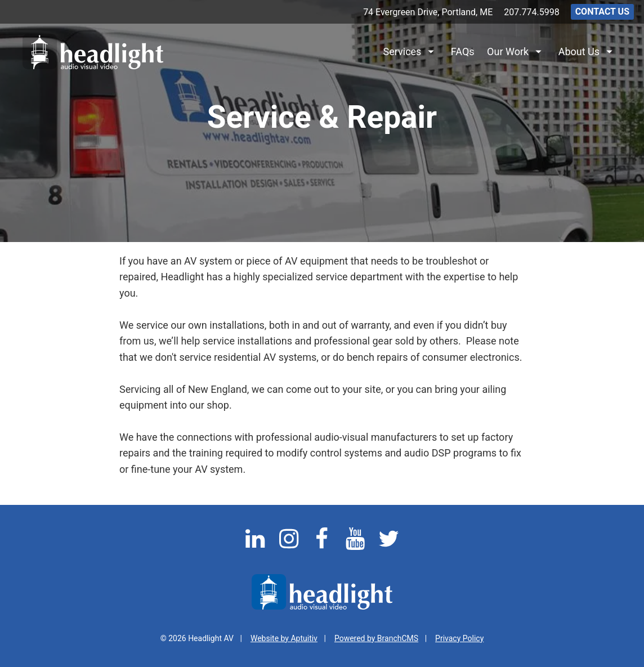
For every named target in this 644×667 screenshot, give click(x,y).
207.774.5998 (531, 12)
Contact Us (602, 12)
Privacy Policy (459, 638)
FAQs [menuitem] (463, 52)
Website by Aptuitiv (284, 638)
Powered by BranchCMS (376, 638)
